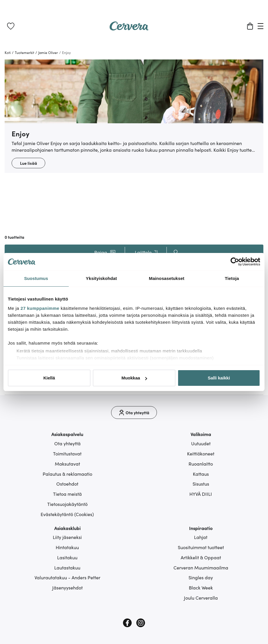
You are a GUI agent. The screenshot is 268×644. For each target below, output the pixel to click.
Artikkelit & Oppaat (201, 557)
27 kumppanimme (40, 308)
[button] (105, 252)
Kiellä (49, 378)
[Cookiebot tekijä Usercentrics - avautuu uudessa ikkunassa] (235, 262)
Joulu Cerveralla (201, 598)
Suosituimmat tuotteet (201, 547)
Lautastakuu (67, 567)
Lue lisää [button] (29, 163)
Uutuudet (201, 443)
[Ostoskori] (250, 26)
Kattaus (201, 474)
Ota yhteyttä (67, 443)
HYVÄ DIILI (201, 494)
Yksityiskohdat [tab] (101, 278)
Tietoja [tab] (232, 278)
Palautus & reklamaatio (67, 474)
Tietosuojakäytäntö (67, 504)
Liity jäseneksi (67, 537)
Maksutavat (67, 464)
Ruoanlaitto (201, 464)
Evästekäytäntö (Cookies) (67, 514)
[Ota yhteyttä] (134, 413)
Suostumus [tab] (36, 278)
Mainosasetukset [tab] (166, 278)
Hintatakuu (67, 547)
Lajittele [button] (147, 252)
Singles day (201, 577)
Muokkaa (134, 378)
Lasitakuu (67, 557)
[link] (11, 26)
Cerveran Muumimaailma (201, 567)
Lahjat (201, 537)
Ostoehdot (67, 484)
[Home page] (129, 28)
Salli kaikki (219, 378)
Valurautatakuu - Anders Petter (67, 577)
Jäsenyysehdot (67, 587)
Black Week (201, 587)
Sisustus (201, 484)
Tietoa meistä (67, 494)
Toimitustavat (67, 453)
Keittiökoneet (201, 453)
